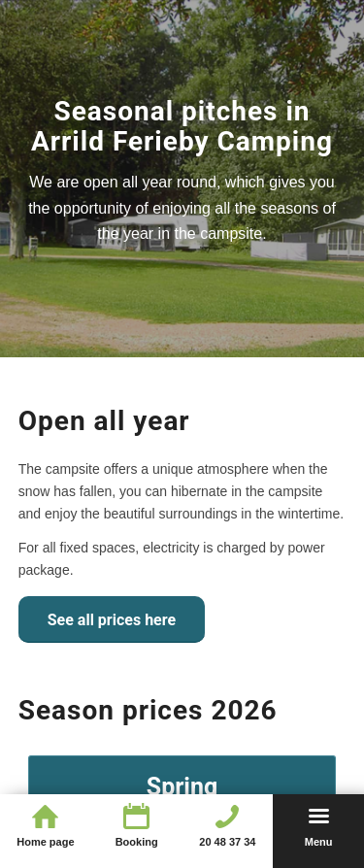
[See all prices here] (112, 619)
